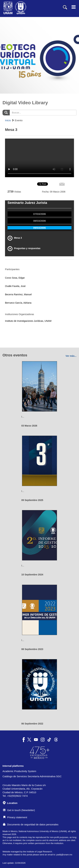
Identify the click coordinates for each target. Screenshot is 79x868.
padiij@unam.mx (64, 855)
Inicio (8, 120)
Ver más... (71, 356)
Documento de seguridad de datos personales (31, 824)
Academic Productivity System (19, 771)
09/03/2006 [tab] (39, 228)
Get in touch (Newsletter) (19, 810)
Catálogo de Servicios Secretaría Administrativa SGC (32, 776)
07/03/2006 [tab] (39, 214)
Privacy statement (15, 817)
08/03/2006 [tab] (39, 221)
